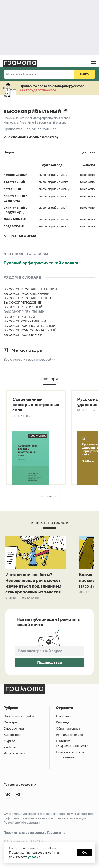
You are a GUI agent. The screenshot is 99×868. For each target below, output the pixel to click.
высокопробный (19, 317)
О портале (64, 717)
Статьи (11, 598)
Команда (63, 723)
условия (34, 857)
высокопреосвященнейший (30, 289)
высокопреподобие (22, 302)
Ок (84, 852)
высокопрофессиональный (30, 330)
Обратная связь (68, 729)
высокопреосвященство (27, 298)
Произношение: (14, 118)
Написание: (11, 123)
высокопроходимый (23, 335)
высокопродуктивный (25, 321)
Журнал (10, 742)
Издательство (14, 754)
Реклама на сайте (69, 735)
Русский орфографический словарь (42, 263)
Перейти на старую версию (35, 834)
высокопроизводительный (30, 326)
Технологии (30, 598)
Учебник (10, 748)
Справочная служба (19, 717)
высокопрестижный (23, 307)
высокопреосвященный (27, 294)
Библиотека (13, 735)
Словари (10, 723)
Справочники (14, 729)
